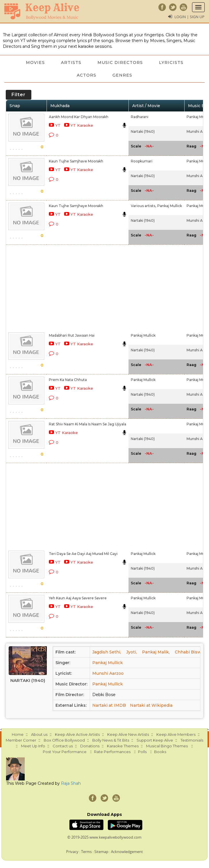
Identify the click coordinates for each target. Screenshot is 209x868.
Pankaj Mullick (170, 206)
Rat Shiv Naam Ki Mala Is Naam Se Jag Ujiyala (88, 424)
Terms (86, 852)
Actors (87, 75)
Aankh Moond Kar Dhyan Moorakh (79, 117)
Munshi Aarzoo (108, 673)
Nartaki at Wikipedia (151, 705)
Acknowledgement (127, 852)
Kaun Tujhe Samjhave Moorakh (76, 161)
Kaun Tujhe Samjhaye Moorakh (76, 206)
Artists (71, 62)
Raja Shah (71, 783)
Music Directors (120, 62)
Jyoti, (132, 652)
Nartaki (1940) (143, 131)
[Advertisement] (86, 287)
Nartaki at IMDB (109, 705)
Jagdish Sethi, (107, 652)
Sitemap (101, 852)
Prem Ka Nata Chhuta (68, 380)
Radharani (140, 117)
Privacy (72, 852)
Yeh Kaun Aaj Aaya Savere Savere (78, 598)
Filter (19, 95)
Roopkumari (142, 161)
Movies (35, 62)
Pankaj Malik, (156, 652)
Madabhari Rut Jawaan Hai (72, 335)
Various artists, (143, 206)
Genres (122, 75)
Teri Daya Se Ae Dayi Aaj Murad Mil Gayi (83, 554)
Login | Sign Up (189, 17)
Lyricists (171, 62)
